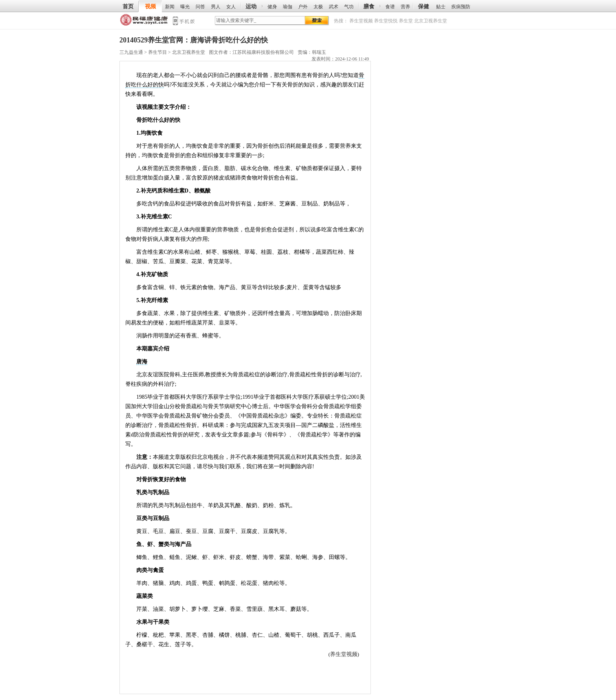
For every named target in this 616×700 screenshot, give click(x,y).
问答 (200, 7)
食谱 (390, 7)
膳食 (369, 6)
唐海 (142, 362)
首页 (128, 6)
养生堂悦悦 (386, 21)
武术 (334, 7)
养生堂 (406, 21)
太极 (318, 7)
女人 (231, 7)
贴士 (441, 7)
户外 (303, 7)
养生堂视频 (361, 21)
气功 (349, 7)
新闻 (170, 7)
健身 (272, 7)
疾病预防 (461, 7)
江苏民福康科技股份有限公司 (263, 52)
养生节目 (158, 52)
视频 (150, 6)
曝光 (185, 7)
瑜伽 (288, 7)
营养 (405, 7)
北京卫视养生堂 (431, 21)
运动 (251, 6)
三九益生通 (144, 21)
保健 (423, 6)
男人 (216, 7)
